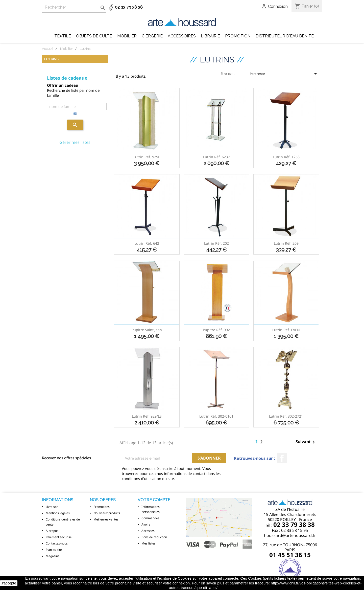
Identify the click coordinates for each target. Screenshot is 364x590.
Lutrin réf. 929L (147, 157)
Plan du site (54, 550)
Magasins (53, 556)
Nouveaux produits (107, 513)
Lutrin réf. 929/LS (147, 416)
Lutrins (51, 59)
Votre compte (154, 500)
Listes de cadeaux (67, 78)
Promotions (102, 507)
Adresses (148, 531)
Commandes (150, 518)
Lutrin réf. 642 (147, 243)
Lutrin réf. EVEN (286, 330)
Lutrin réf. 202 (216, 243)
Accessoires (182, 36)
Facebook (282, 458)
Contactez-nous (57, 543)
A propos (52, 531)
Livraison (52, 507)
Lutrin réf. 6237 (216, 157)
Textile (63, 36)
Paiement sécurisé (59, 537)
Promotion (238, 36)
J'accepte (9, 583)
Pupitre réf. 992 (216, 330)
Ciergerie (152, 36)
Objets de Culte (94, 36)
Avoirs (146, 524)
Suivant (306, 442)
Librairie (210, 36)
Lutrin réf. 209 (286, 243)
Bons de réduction (154, 537)
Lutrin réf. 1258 (286, 157)
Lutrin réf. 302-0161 (216, 416)
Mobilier (127, 36)
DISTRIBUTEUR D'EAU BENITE (285, 36)
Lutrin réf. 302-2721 (286, 416)
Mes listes (149, 543)
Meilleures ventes (106, 519)
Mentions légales (58, 513)
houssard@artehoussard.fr (290, 535)
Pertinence (284, 75)
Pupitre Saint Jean (147, 330)
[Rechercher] (74, 7)
